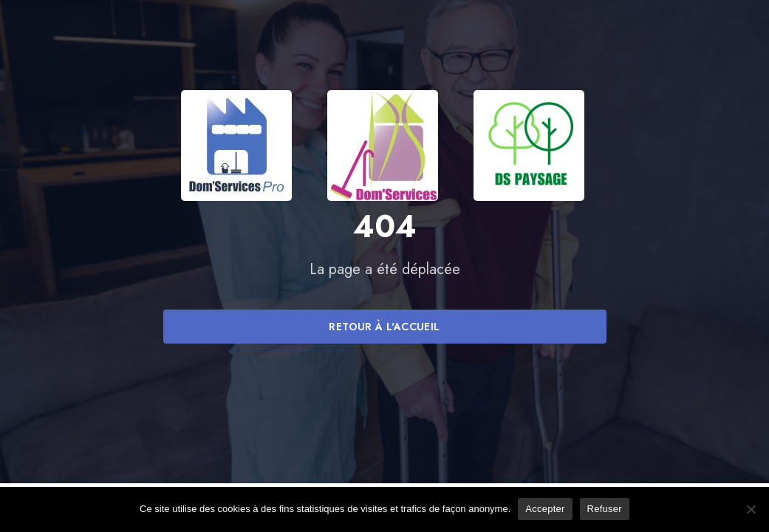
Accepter (545, 509)
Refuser (605, 509)
